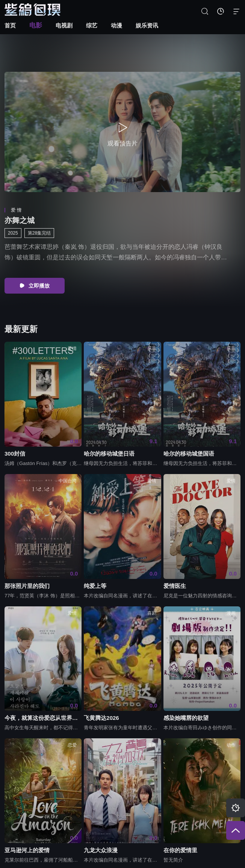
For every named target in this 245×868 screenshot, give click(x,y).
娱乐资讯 (147, 25)
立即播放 (35, 286)
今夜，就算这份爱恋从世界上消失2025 (43, 718)
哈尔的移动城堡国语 (189, 454)
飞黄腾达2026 (101, 718)
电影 (36, 25)
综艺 (92, 25)
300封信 (15, 454)
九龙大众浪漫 (101, 850)
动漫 (116, 25)
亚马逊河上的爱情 (27, 850)
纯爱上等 (95, 586)
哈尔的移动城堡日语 (109, 454)
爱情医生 (175, 586)
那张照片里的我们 (27, 586)
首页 (10, 25)
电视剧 (64, 25)
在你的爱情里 (180, 850)
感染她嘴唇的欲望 (186, 718)
